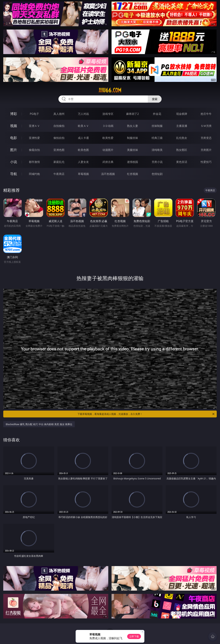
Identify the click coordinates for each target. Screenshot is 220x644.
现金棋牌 (182, 114)
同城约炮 (34, 174)
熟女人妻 (133, 126)
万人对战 (83, 114)
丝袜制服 (157, 126)
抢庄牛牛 (206, 114)
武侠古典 (108, 162)
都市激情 (34, 162)
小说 (14, 162)
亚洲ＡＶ (34, 126)
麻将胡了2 (132, 114)
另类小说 (157, 162)
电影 (14, 138)
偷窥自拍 (34, 150)
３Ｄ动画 (108, 126)
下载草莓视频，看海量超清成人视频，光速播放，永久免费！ (146, 414)
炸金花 (157, 114)
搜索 (155, 99)
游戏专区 (108, 114)
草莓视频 (83, 174)
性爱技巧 (206, 162)
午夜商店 (59, 174)
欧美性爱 (108, 138)
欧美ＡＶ (83, 126)
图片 (14, 150)
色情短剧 (157, 174)
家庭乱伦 (59, 162)
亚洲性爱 (34, 138)
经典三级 (157, 138)
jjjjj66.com (110, 90)
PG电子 (34, 114)
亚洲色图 (59, 150)
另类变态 (206, 138)
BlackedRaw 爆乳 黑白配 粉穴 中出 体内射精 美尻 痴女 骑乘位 (39, 424)
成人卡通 (83, 138)
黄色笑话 (182, 162)
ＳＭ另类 (206, 126)
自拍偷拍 (59, 126)
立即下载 (134, 636)
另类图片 (206, 150)
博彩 (14, 114)
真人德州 (59, 114)
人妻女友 (83, 162)
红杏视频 (133, 174)
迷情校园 (133, 162)
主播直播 (182, 126)
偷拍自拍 (59, 138)
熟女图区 (182, 150)
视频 (14, 126)
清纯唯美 (157, 150)
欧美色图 (83, 150)
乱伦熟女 (182, 138)
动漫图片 (108, 150)
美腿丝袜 (133, 150)
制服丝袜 (133, 138)
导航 (14, 174)
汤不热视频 (108, 174)
